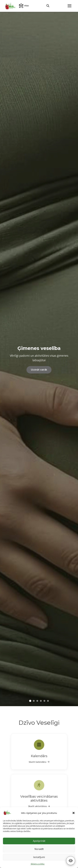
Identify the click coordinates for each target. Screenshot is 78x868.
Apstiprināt (39, 841)
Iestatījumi (39, 857)
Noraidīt (39, 849)
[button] (74, 813)
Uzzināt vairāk (39, 370)
